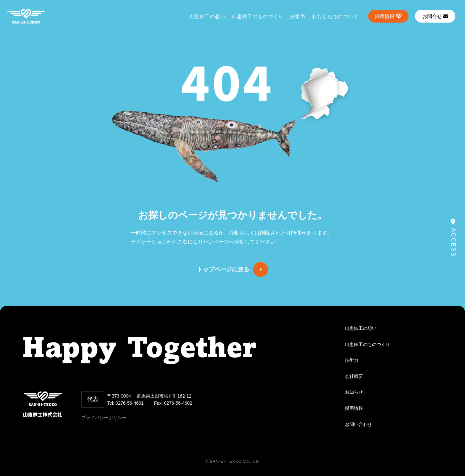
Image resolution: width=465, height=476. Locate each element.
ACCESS (453, 238)
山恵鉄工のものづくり (258, 16)
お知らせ (354, 392)
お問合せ (435, 16)
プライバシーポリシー (104, 418)
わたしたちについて (335, 16)
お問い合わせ (358, 424)
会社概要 (354, 376)
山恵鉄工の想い (207, 16)
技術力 (298, 16)
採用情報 (385, 16)
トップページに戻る (223, 269)
